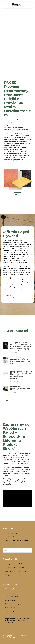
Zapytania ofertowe (12, 600)
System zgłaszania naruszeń (14, 615)
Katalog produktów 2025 (13, 564)
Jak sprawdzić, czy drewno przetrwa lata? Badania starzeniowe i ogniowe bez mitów (20, 361)
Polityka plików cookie (12, 537)
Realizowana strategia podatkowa (17, 604)
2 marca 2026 (15, 366)
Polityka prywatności (12, 533)
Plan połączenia (10, 608)
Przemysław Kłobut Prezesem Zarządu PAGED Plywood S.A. (20, 388)
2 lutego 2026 (15, 393)
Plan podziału (9, 611)
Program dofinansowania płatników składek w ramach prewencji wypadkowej (17, 621)
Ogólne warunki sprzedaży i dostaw (17, 571)
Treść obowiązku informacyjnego (16, 541)
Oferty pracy (9, 575)
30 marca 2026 (15, 353)
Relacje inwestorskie (12, 596)
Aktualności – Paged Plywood (15, 568)
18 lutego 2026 (15, 381)
